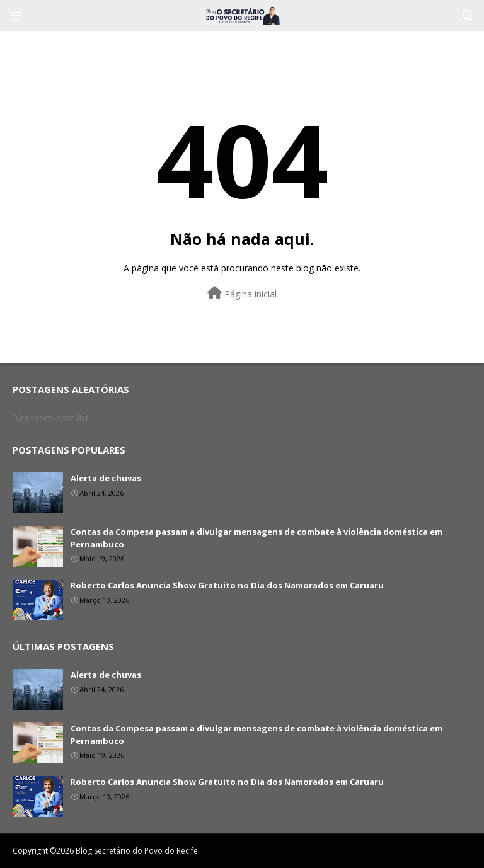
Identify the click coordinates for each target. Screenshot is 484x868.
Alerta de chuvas (106, 478)
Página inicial (242, 293)
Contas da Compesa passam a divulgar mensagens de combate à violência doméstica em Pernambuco (256, 538)
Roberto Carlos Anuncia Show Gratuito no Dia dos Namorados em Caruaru (227, 585)
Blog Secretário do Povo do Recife (137, 851)
